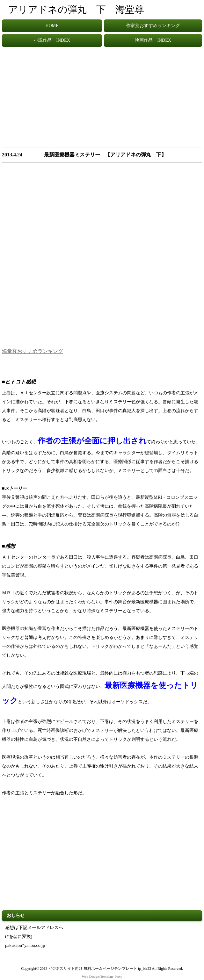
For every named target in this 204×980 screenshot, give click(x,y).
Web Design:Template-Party (102, 976)
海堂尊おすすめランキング (33, 351)
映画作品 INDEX (153, 40)
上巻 (6, 393)
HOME (52, 26)
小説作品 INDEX (52, 40)
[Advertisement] (102, 100)
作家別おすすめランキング (153, 26)
